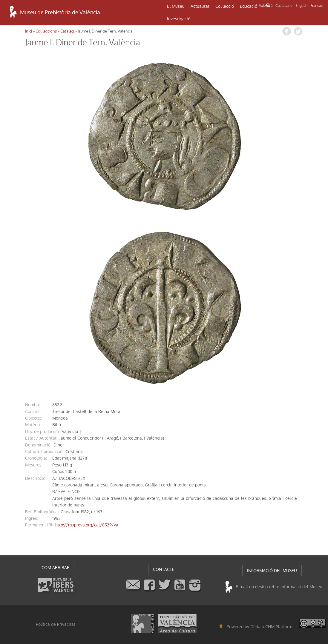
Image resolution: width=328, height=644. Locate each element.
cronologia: (36, 458)
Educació (249, 6)
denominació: (38, 445)
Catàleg (67, 31)
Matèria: (33, 425)
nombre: (33, 405)
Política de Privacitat (56, 624)
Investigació (179, 19)
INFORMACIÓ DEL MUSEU (272, 571)
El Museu (176, 6)
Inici (29, 31)
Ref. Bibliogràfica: (42, 512)
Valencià (266, 6)
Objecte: (33, 418)
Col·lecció (225, 6)
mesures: (34, 465)
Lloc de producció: (42, 432)
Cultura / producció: (44, 452)
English (301, 6)
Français (317, 6)
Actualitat (200, 6)
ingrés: (32, 518)
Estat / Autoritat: (41, 438)
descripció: (36, 478)
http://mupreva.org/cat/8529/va (87, 525)
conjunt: (33, 412)
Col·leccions (46, 31)
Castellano (284, 6)
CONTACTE (164, 569)
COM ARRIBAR (56, 568)
